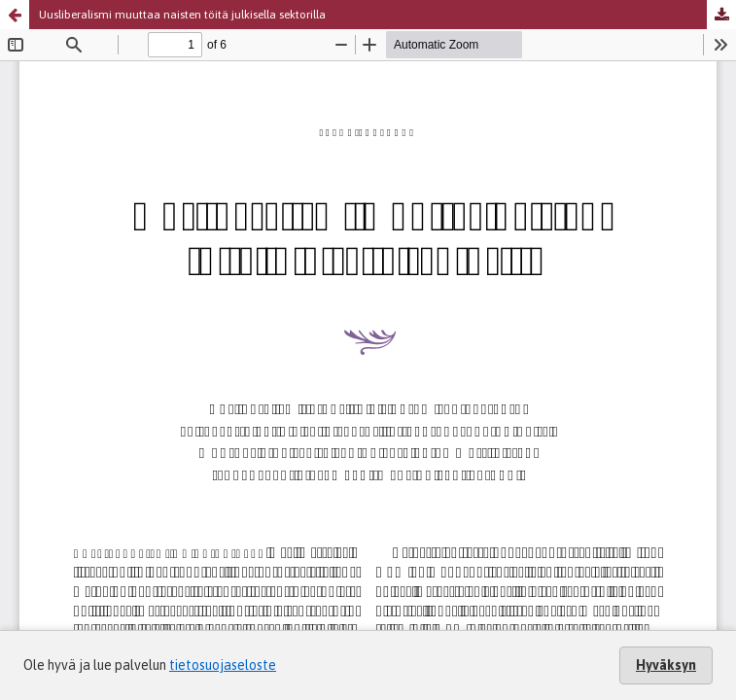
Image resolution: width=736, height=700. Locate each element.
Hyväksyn (666, 665)
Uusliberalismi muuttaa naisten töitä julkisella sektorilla (182, 15)
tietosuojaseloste (223, 665)
